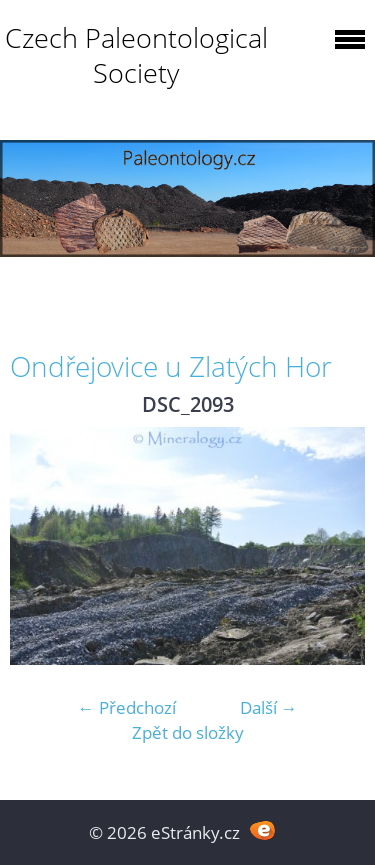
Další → (269, 707)
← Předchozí (127, 707)
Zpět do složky (188, 732)
